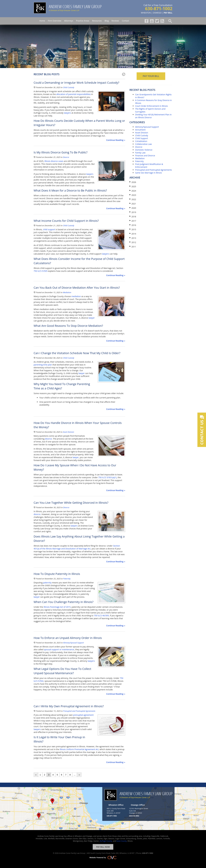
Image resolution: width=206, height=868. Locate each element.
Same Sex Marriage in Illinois (148, 173)
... (75, 775)
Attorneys (69, 21)
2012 (133, 242)
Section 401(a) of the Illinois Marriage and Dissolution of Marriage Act (77, 547)
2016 (133, 225)
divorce (48, 439)
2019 (133, 212)
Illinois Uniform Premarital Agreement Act (79, 749)
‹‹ (36, 775)
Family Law (140, 153)
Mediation (67, 292)
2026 (133, 182)
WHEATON (146, 13)
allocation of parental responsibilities (73, 94)
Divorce (66, 157)
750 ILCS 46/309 (101, 616)
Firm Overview (55, 21)
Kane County (122, 841)
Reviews (115, 21)
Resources (97, 21)
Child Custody (69, 87)
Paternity (67, 579)
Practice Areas (83, 21)
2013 (133, 238)
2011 (133, 247)
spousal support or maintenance (59, 649)
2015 (133, 229)
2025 (133, 186)
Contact (125, 21)
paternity (47, 583)
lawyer (92, 318)
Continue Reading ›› (116, 140)
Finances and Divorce (145, 156)
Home (42, 21)
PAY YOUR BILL (151, 76)
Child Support (142, 138)
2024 (133, 191)
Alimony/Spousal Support (73, 643)
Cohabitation (141, 141)
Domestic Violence (144, 150)
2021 (133, 204)
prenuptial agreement (83, 715)
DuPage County (106, 841)
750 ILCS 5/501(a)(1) (107, 477)
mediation (76, 296)
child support (49, 229)
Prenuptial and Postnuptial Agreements (79, 711)
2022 (133, 199)
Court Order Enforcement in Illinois (151, 106)
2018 (133, 217)
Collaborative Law (143, 144)
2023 (133, 195)
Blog (107, 21)
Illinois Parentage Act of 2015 (57, 607)
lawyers (67, 113)
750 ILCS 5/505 (40, 271)
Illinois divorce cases (54, 161)
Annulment (140, 130)
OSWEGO (157, 13)
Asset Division (69, 432)
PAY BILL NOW (103, 847)
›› (79, 775)
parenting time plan (43, 365)
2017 (133, 221)
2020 (133, 208)
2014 (133, 234)
